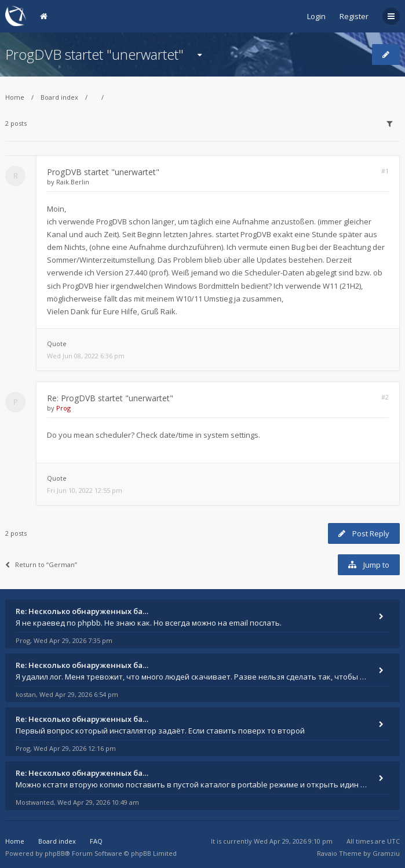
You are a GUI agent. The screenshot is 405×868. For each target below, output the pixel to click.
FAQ (96, 841)
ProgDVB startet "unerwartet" (94, 54)
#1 (385, 171)
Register (354, 16)
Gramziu (386, 853)
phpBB (55, 853)
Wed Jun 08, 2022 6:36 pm (86, 356)
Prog (63, 408)
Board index (59, 97)
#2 (385, 397)
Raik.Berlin (73, 182)
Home (15, 97)
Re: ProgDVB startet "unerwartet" (110, 398)
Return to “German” (41, 564)
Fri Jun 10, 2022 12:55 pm (85, 490)
